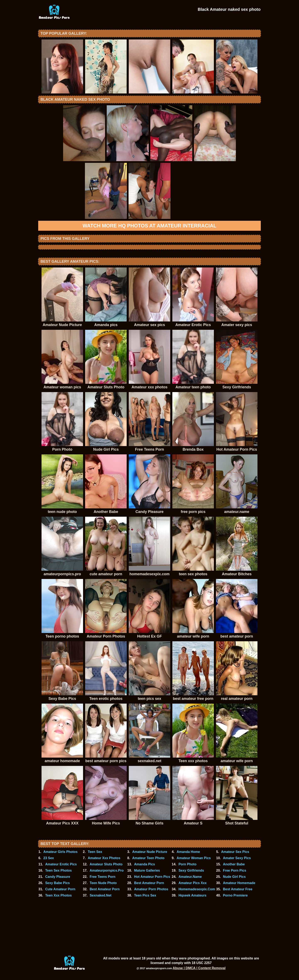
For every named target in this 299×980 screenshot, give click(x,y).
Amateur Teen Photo (148, 858)
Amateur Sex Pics (235, 852)
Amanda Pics (145, 864)
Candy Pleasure (58, 877)
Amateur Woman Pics (194, 858)
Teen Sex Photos (59, 870)
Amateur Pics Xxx (193, 883)
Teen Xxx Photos (59, 895)
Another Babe (234, 864)
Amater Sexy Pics (237, 858)
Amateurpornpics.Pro (107, 870)
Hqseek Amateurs (193, 895)
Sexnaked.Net (101, 895)
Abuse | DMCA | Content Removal (199, 968)
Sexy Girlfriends (191, 870)
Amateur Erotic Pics (61, 864)
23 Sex (49, 858)
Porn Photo (187, 864)
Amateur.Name (190, 877)
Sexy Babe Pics (58, 883)
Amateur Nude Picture (150, 852)
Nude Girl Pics (234, 877)
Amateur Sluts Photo (106, 864)
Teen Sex (95, 852)
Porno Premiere (235, 895)
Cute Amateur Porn (60, 889)
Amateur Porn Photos (151, 889)
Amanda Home (188, 852)
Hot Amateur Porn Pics (152, 877)
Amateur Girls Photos (60, 852)
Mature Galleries (147, 870)
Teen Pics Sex (145, 895)
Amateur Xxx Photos (104, 858)
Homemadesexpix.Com (197, 889)
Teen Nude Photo (103, 883)
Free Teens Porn (103, 877)
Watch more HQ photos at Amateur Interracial (149, 226)
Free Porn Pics (235, 870)
